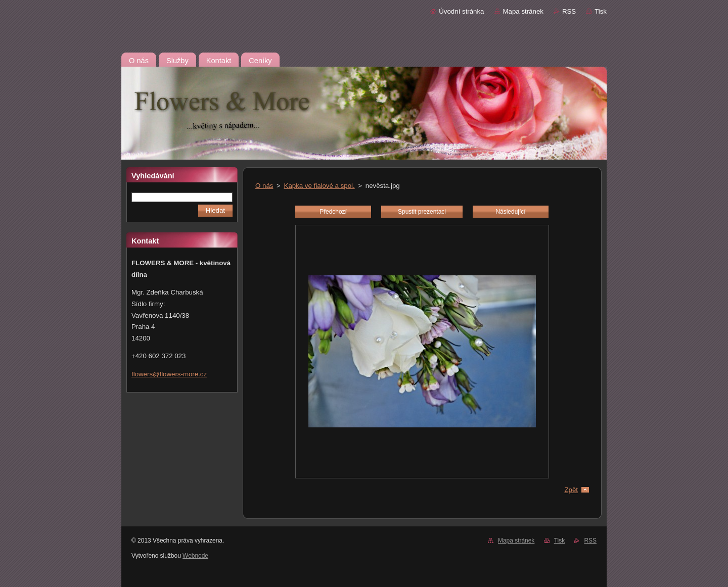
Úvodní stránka (461, 11)
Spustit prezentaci (422, 212)
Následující (510, 212)
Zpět (571, 490)
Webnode (195, 556)
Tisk (601, 11)
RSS (569, 11)
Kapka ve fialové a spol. (320, 186)
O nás (264, 186)
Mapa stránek (523, 11)
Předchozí (333, 212)
